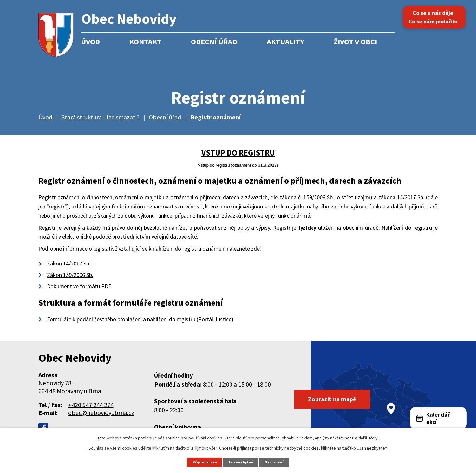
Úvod (90, 42)
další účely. (368, 438)
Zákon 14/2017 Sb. (69, 263)
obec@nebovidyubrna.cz (101, 413)
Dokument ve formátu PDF (79, 286)
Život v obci (355, 42)
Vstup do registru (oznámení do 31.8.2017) (238, 165)
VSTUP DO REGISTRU (238, 153)
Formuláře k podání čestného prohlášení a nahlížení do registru (121, 319)
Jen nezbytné (241, 462)
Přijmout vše (204, 462)
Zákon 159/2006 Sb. (70, 275)
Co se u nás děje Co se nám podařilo (434, 17)
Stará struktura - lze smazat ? (101, 117)
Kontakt (145, 42)
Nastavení (274, 462)
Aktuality (285, 42)
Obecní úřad (214, 42)
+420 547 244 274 (91, 405)
